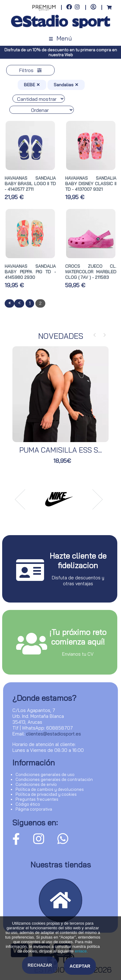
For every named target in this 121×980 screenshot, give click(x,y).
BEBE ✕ (32, 85)
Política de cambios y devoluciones (50, 789)
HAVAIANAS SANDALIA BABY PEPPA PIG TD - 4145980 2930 (30, 272)
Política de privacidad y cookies (46, 794)
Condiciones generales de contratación (54, 779)
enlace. (81, 951)
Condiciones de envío (36, 784)
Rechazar (40, 965)
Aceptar (80, 966)
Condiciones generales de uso (45, 774)
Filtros (30, 70)
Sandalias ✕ (66, 85)
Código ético (28, 804)
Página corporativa (34, 809)
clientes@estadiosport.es (54, 734)
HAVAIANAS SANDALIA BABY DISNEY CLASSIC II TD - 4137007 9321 (91, 184)
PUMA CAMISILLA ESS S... (60, 450)
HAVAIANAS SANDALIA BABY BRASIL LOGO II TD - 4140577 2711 (30, 184)
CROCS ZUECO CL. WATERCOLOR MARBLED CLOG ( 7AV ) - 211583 (91, 272)
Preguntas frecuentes (37, 799)
